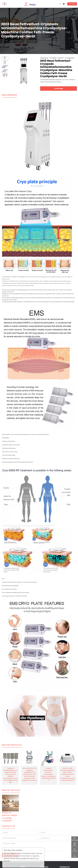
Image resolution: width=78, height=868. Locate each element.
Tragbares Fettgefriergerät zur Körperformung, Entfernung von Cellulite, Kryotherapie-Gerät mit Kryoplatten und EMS (10, 775)
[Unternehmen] (58, 838)
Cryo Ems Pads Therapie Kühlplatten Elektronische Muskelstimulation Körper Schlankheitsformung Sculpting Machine (68, 774)
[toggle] (5, 4)
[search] (60, 4)
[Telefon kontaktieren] (20, 838)
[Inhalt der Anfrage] (39, 846)
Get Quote (72, 4)
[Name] (20, 833)
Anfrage (59, 88)
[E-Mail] (58, 833)
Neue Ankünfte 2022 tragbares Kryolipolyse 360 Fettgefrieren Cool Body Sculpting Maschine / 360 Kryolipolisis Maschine (30, 774)
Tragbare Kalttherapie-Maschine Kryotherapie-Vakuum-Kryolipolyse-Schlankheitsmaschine (48, 774)
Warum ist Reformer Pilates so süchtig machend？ (10, 817)
